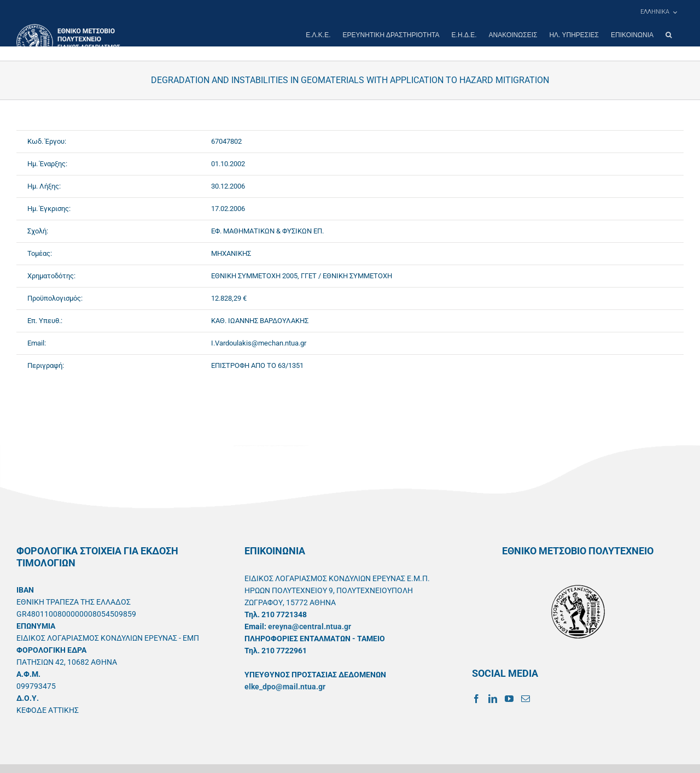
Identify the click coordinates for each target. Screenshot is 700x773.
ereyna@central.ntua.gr (310, 626)
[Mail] (526, 699)
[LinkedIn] (493, 699)
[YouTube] (509, 699)
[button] (669, 35)
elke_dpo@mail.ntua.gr (285, 687)
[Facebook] (476, 699)
